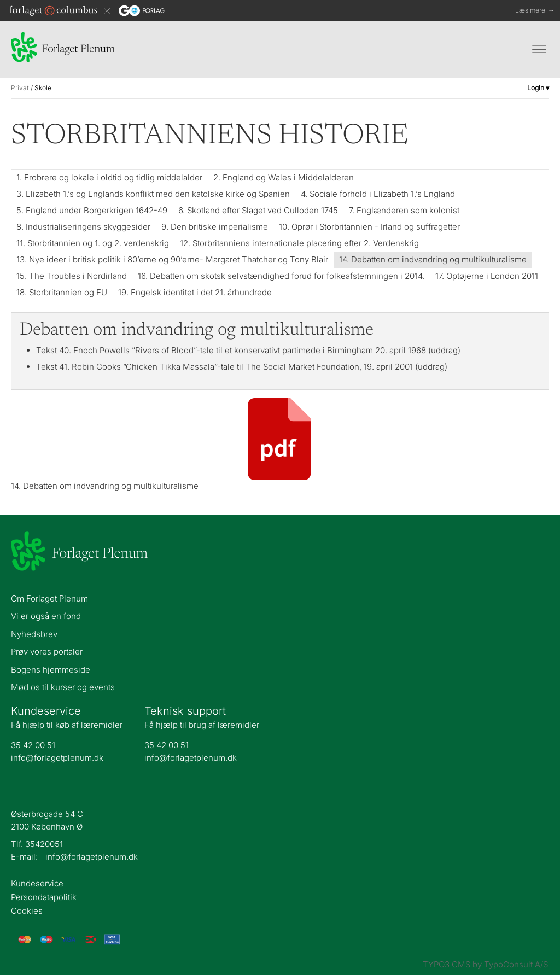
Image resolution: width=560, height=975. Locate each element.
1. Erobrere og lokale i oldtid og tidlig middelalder (109, 177)
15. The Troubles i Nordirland (72, 276)
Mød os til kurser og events (63, 687)
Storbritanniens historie (210, 136)
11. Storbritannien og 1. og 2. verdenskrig (93, 243)
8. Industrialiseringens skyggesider (83, 227)
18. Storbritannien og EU (62, 292)
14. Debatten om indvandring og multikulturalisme (433, 259)
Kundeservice (37, 884)
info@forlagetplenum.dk (57, 758)
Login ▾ (538, 88)
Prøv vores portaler (47, 652)
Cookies (27, 911)
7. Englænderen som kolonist (404, 210)
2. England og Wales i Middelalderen (284, 177)
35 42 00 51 (33, 745)
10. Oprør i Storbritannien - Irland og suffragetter (369, 227)
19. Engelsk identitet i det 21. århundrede (195, 292)
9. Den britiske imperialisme (215, 227)
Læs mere (535, 11)
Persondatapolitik (44, 898)
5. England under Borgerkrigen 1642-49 (92, 210)
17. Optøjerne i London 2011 (487, 276)
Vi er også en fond (46, 616)
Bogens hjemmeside (51, 670)
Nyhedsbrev (34, 634)
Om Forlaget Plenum (49, 599)
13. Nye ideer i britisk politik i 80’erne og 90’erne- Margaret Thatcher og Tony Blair (172, 259)
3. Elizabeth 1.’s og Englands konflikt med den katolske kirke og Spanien (153, 194)
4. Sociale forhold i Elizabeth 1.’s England (378, 194)
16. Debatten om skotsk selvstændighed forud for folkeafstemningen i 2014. (281, 276)
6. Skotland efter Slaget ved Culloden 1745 (258, 210)
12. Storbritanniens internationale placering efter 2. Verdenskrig (299, 243)
